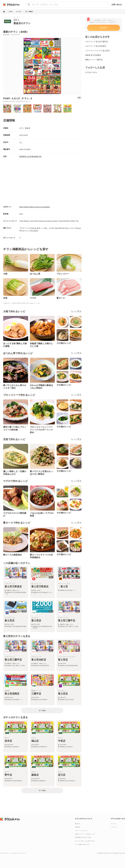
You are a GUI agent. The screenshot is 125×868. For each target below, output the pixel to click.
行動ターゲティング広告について (85, 834)
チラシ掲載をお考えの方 (82, 844)
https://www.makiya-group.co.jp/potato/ (35, 207)
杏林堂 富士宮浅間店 (93, 55)
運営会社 (77, 824)
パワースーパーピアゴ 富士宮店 (97, 51)
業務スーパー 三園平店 (94, 60)
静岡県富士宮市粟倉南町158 (30, 157)
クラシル (113, 824)
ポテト (17, 20)
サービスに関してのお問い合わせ (85, 841)
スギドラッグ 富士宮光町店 (96, 46)
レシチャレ (114, 827)
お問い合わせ (117, 5)
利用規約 (77, 827)
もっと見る (76, 311)
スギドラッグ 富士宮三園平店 (97, 42)
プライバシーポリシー (82, 831)
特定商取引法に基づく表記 (83, 837)
